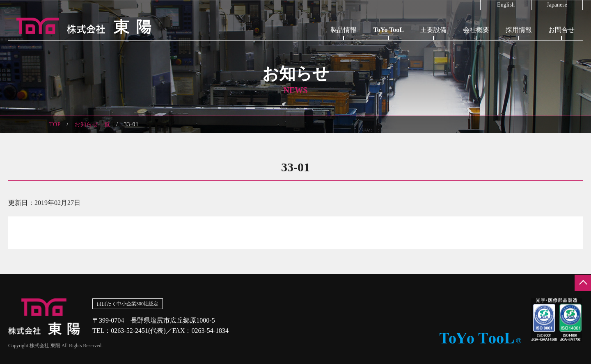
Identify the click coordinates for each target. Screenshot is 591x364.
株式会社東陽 (80, 26)
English (506, 5)
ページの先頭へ (583, 283)
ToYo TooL (388, 30)
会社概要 (476, 30)
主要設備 (433, 30)
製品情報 (344, 30)
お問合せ (561, 30)
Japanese (557, 5)
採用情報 (519, 30)
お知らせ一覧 (92, 124)
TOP (55, 124)
